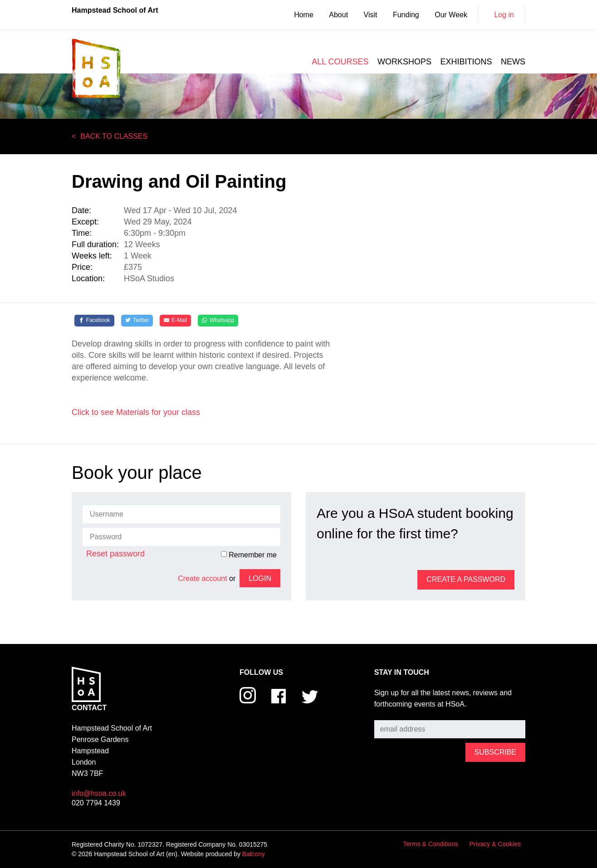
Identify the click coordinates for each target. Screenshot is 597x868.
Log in (504, 15)
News (513, 62)
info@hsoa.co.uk (99, 793)
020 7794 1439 (96, 803)
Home (304, 15)
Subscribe (390, 714)
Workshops (404, 62)
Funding (406, 15)
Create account (203, 578)
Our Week (451, 15)
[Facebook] (94, 321)
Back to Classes (114, 136)
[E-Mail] (175, 321)
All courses (340, 62)
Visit (371, 15)
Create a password (466, 579)
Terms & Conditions (431, 844)
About (338, 15)
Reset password (115, 554)
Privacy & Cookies (495, 844)
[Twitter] (137, 321)
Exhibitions (466, 62)
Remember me (249, 555)
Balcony (254, 854)
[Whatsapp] (218, 321)
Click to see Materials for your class (136, 412)
